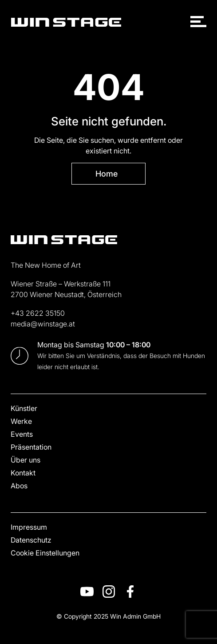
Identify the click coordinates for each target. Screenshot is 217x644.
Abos (19, 485)
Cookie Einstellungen (45, 553)
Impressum (29, 527)
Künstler (24, 408)
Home (107, 173)
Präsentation (31, 447)
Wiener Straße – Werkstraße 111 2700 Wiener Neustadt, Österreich (66, 289)
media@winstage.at (43, 324)
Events (22, 434)
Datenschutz (31, 540)
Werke (21, 421)
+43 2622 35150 (38, 313)
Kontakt (23, 473)
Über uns (26, 460)
